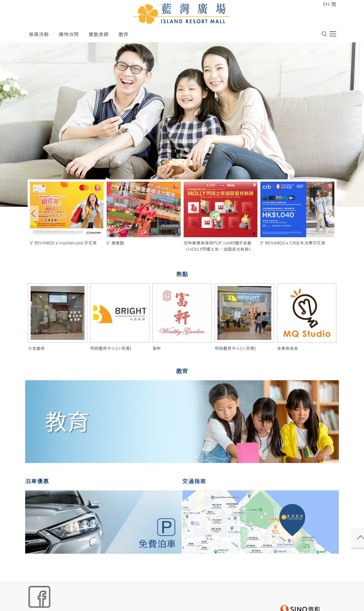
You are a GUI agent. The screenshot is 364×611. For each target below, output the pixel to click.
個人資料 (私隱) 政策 (106, 603)
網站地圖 (35, 603)
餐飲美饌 (99, 36)
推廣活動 (39, 36)
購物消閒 (69, 36)
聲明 (131, 603)
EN (326, 4)
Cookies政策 (57, 603)
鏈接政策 (78, 603)
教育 (124, 36)
